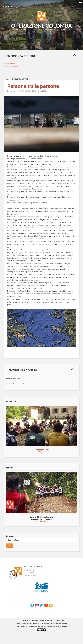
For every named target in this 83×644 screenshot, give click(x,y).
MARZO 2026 (41, 522)
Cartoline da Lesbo (13, 66)
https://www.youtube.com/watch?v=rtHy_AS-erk (34, 186)
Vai (9, 546)
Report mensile (11, 64)
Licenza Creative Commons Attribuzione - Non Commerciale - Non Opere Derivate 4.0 (41, 627)
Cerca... (10, 536)
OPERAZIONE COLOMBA (41, 26)
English (17, 6)
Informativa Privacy (37, 621)
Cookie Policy (60, 621)
